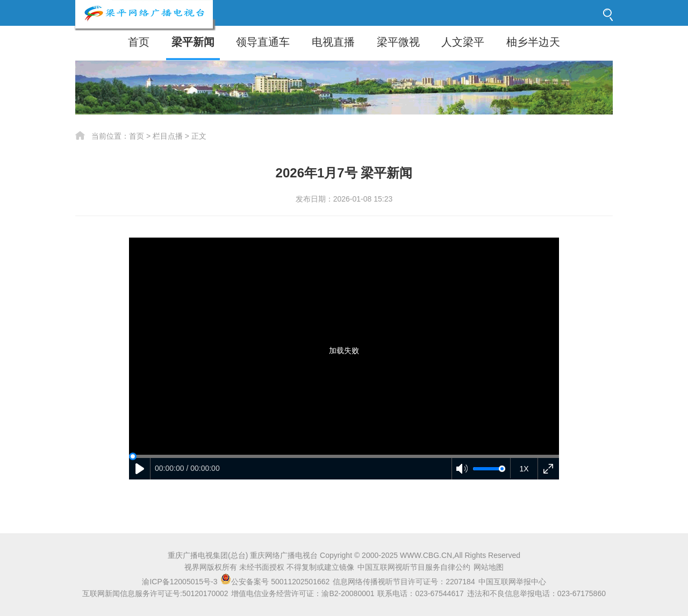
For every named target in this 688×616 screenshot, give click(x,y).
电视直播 (333, 42)
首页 (139, 42)
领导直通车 (263, 42)
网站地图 (489, 567)
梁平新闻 (193, 42)
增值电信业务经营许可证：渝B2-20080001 (303, 593)
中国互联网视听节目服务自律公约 (414, 567)
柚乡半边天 (533, 42)
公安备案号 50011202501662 (276, 582)
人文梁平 (463, 42)
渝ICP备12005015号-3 (180, 582)
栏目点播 (168, 136)
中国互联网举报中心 (512, 582)
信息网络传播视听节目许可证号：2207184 (404, 582)
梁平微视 (398, 42)
